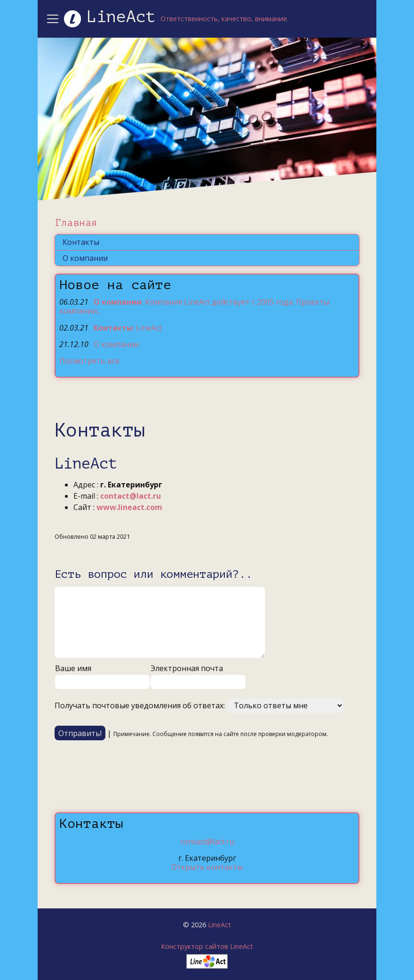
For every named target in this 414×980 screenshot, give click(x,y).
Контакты (81, 242)
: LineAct (128, 328)
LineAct (219, 925)
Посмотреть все (89, 361)
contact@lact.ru (131, 496)
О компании (85, 258)
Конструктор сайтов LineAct (207, 946)
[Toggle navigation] (54, 19)
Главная (76, 223)
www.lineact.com (129, 507)
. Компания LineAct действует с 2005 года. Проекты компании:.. (194, 306)
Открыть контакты (207, 867)
